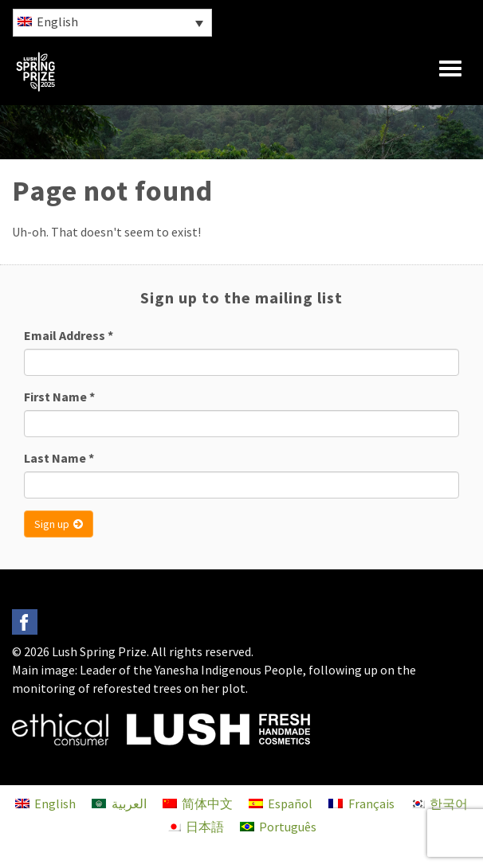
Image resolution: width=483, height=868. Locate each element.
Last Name (59, 458)
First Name (59, 397)
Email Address (69, 335)
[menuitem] (112, 23)
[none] (112, 23)
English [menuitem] (57, 22)
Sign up (59, 524)
